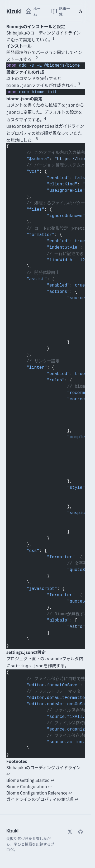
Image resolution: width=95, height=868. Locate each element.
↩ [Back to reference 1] (8, 770)
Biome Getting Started (28, 777)
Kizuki (14, 11)
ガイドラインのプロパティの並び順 (40, 796)
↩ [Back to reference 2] (52, 777)
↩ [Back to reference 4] (70, 789)
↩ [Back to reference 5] (76, 796)
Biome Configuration (27, 783)
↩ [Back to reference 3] (50, 783)
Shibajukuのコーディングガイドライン (44, 764)
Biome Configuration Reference (37, 789)
